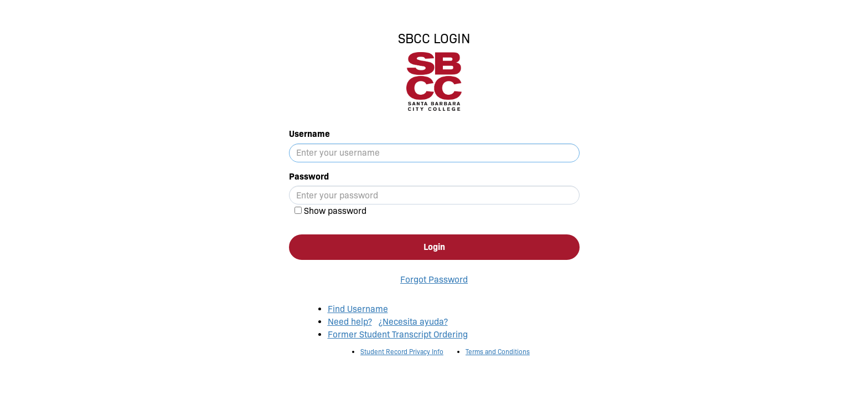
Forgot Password (434, 280)
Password (309, 177)
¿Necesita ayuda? (413, 322)
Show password (335, 211)
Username (309, 134)
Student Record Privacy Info (402, 352)
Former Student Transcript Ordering (398, 334)
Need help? (350, 322)
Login (434, 247)
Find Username (358, 309)
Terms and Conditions (498, 352)
